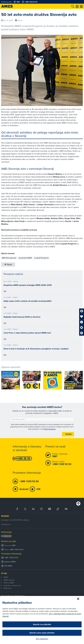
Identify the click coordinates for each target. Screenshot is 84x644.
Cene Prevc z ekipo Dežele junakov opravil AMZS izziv (27, 333)
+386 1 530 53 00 (11, 558)
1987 (14, 545)
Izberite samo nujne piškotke (42, 633)
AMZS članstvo (9, 580)
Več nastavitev (42, 639)
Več (5, 291)
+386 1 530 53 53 (16, 550)
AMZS (6, 577)
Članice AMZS (9, 583)
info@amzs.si (6, 524)
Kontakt (5, 516)
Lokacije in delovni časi (12, 585)
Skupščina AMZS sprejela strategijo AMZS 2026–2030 (28, 285)
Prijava (69, 434)
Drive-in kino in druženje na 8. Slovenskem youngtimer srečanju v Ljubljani (36, 349)
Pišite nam (7, 588)
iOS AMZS (8, 566)
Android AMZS (10, 562)
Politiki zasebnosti (49, 429)
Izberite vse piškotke (42, 624)
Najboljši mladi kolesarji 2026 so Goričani (22, 317)
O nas (4, 573)
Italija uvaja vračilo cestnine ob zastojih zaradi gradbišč (28, 301)
